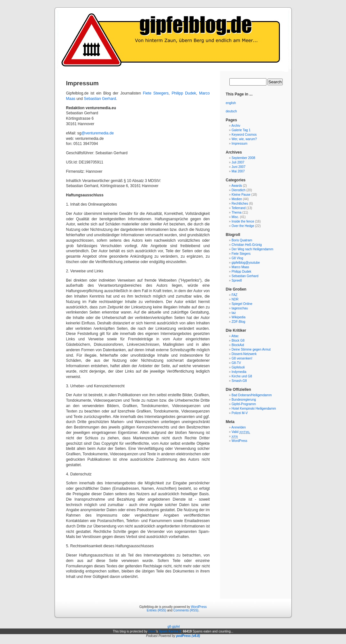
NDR (235, 299)
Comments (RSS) (186, 610)
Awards (237, 186)
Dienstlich (238, 190)
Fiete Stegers (241, 254)
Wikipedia (238, 317)
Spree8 (237, 280)
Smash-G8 (239, 381)
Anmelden (238, 427)
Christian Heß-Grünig (247, 245)
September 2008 (243, 158)
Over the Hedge (243, 226)
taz (234, 313)
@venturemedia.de (98, 133)
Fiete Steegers (156, 93)
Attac (235, 336)
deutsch (231, 111)
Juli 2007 (238, 162)
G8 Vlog (237, 258)
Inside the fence (243, 221)
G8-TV (236, 363)
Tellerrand (239, 208)
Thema (237, 212)
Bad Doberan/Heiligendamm (252, 395)
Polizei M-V (240, 413)
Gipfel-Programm (244, 404)
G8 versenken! (242, 358)
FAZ (235, 295)
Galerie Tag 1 (241, 130)
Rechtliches (240, 204)
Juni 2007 (238, 167)
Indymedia (239, 372)
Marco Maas (240, 267)
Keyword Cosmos (244, 135)
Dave (152, 631)
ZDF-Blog (238, 322)
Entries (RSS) (156, 610)
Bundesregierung (244, 400)
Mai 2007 (238, 171)
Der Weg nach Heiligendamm (252, 249)
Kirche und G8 (242, 376)
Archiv (236, 126)
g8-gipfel (173, 627)
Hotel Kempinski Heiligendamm (254, 409)
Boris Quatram (242, 240)
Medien (237, 199)
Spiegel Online (242, 304)
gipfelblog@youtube (246, 263)
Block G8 (238, 341)
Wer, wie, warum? (244, 139)
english (231, 103)
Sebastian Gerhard (100, 99)
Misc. (235, 217)
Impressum (239, 144)
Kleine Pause (241, 195)
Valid (241, 432)
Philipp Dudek (184, 93)
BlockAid (238, 345)
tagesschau (240, 308)
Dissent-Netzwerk (244, 354)
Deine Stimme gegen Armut (251, 349)
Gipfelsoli (238, 367)
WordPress (239, 441)
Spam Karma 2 (170, 631)
